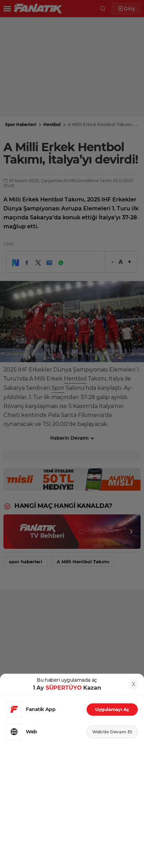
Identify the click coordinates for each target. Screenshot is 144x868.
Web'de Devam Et (112, 732)
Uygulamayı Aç (112, 709)
